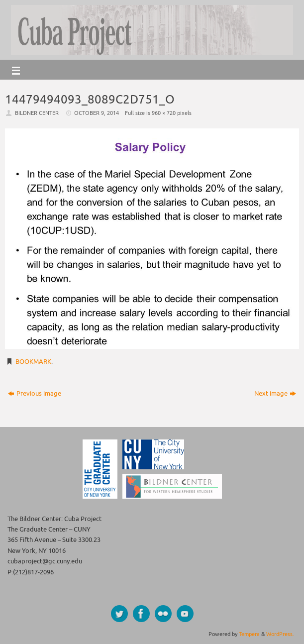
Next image (275, 394)
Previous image (35, 394)
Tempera (249, 634)
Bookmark (33, 362)
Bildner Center (37, 113)
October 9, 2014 (97, 113)
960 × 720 (164, 113)
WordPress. (280, 634)
